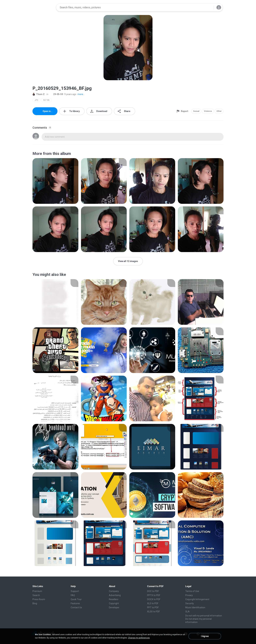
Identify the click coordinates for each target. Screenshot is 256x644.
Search (36, 595)
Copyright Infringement (197, 599)
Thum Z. (39, 94)
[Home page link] (43, 7)
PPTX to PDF (154, 595)
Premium (37, 591)
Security (190, 603)
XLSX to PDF (153, 612)
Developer (114, 607)
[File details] (55, 181)
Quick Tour (76, 599)
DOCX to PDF (154, 599)
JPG (36, 100)
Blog (35, 603)
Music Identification (195, 607)
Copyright (114, 603)
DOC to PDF (153, 591)
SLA (187, 612)
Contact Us (76, 607)
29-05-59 (56, 94)
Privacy (189, 595)
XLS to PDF (153, 603)
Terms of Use (192, 591)
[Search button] (209, 7)
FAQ (73, 595)
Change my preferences (139, 638)
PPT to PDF (153, 607)
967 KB (46, 100)
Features (75, 603)
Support (75, 591)
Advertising (115, 595)
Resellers (114, 599)
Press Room (39, 599)
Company (114, 591)
